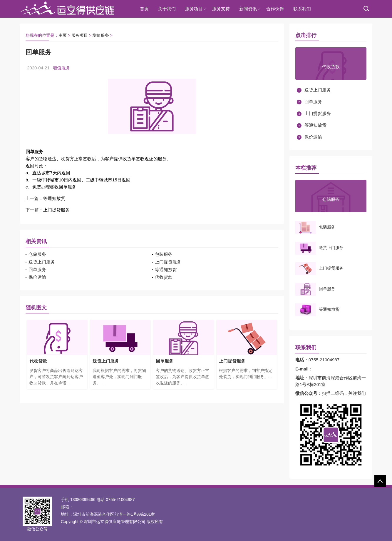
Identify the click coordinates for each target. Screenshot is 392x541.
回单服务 (37, 269)
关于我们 (167, 9)
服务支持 (221, 9)
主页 (63, 35)
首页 (144, 9)
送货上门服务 (42, 262)
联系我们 (302, 9)
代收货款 (164, 277)
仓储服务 (37, 254)
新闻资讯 (248, 9)
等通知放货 (54, 198)
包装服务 (164, 254)
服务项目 (194, 9)
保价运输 (37, 277)
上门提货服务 (56, 210)
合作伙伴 (275, 9)
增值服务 (101, 35)
